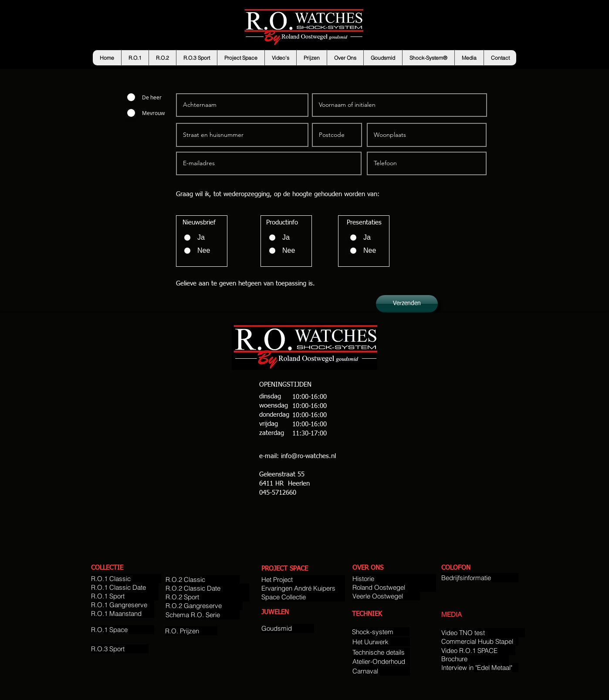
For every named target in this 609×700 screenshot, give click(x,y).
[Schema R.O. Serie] (203, 615)
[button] (135, 58)
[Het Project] (303, 579)
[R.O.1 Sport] (125, 596)
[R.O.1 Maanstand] (123, 613)
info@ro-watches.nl (308, 456)
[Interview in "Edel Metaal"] (480, 668)
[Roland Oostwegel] (394, 587)
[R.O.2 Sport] (207, 597)
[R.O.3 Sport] (120, 649)
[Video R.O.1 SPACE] (478, 651)
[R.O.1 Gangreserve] (123, 605)
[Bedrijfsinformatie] (480, 578)
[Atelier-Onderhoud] (381, 661)
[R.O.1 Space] (123, 630)
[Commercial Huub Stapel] (480, 641)
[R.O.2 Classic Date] (207, 588)
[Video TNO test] (483, 633)
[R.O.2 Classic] (203, 579)
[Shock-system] (381, 632)
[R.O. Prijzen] (191, 631)
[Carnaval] (381, 671)
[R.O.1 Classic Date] (125, 587)
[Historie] (394, 579)
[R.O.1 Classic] (126, 579)
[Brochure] (475, 659)
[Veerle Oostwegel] (386, 596)
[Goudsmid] (288, 628)
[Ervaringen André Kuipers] (303, 588)
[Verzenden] (407, 304)
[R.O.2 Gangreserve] (204, 606)
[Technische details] (381, 652)
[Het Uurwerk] (381, 642)
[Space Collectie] (303, 597)
